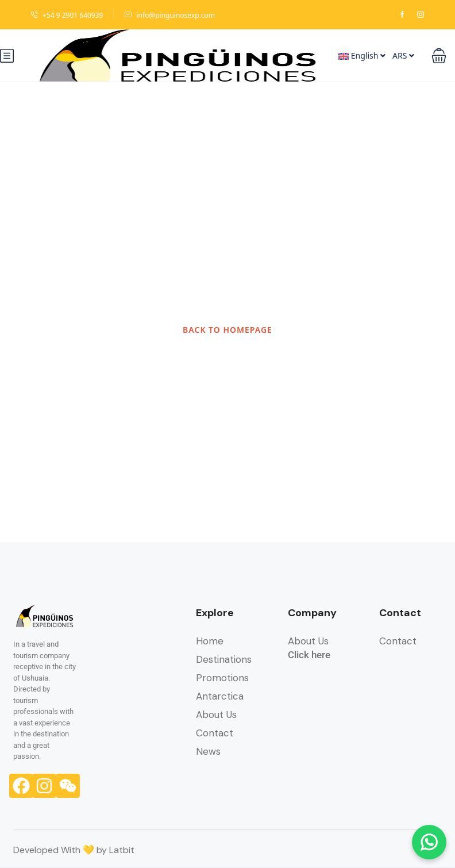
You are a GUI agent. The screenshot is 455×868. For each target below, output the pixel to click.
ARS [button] (403, 55)
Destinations (224, 659)
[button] (439, 56)
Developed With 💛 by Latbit (74, 850)
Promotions (222, 678)
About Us (216, 715)
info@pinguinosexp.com (169, 15)
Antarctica (220, 696)
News (208, 751)
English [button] (362, 55)
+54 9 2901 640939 (67, 15)
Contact (215, 733)
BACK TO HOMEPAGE (227, 330)
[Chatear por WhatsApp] (429, 842)
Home (210, 641)
